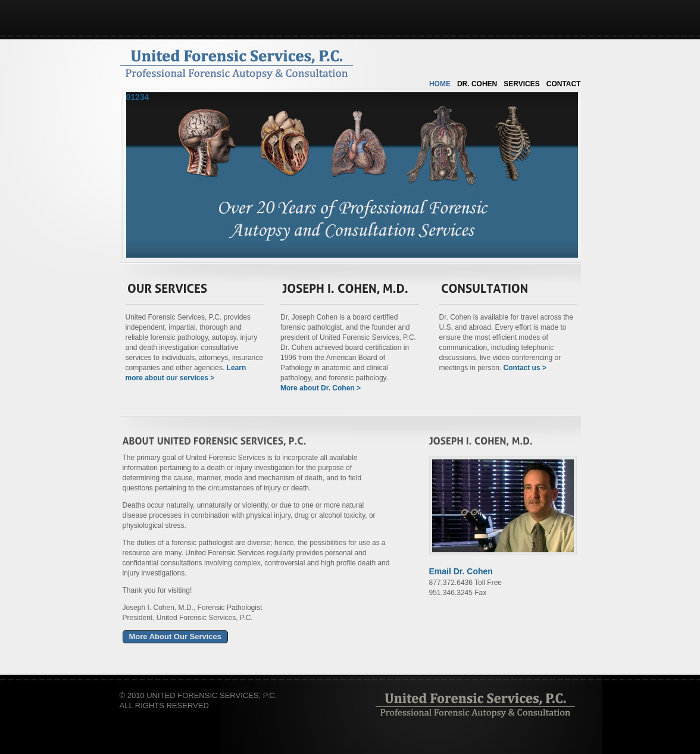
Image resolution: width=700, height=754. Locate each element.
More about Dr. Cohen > (321, 388)
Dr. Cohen (477, 84)
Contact (564, 84)
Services (521, 84)
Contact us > (525, 368)
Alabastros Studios (475, 705)
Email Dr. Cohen (461, 571)
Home (440, 84)
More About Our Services (176, 636)
